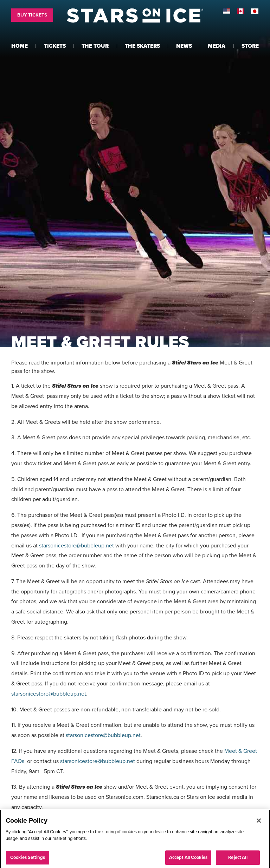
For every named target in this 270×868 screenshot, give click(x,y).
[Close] (259, 824)
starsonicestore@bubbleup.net (76, 546)
